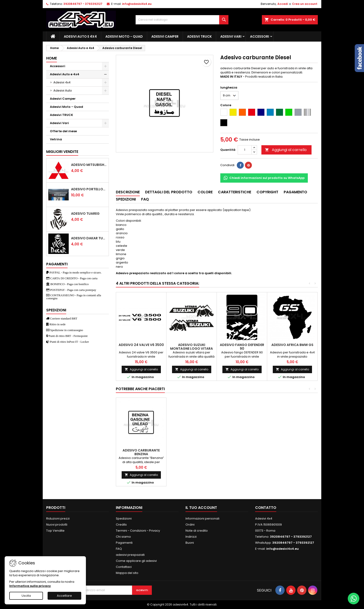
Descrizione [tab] (128, 192)
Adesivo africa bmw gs (292, 345)
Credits (121, 525)
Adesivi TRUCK (199, 36)
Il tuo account (201, 508)
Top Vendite (55, 531)
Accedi (283, 4)
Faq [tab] (145, 199)
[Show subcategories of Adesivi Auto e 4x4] (105, 74)
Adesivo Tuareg (85, 214)
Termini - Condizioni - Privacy (138, 531)
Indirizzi (191, 537)
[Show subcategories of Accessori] (105, 66)
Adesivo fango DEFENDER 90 (242, 347)
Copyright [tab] (267, 192)
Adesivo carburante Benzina (141, 452)
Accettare (64, 596)
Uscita (26, 596)
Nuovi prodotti (57, 525)
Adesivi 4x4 (62, 82)
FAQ (119, 549)
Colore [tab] (205, 192)
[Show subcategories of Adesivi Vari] (105, 123)
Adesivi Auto (63, 91)
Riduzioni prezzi (58, 518)
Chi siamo (123, 537)
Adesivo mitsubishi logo (89, 165)
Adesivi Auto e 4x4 (80, 36)
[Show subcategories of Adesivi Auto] (105, 91)
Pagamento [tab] (295, 192)
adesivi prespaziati (130, 555)
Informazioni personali (202, 518)
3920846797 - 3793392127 (83, 4)
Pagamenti (124, 543)
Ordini (190, 525)
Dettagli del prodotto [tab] (169, 192)
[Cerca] (182, 20)
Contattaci (124, 567)
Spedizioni (124, 518)
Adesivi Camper (165, 36)
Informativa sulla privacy (30, 586)
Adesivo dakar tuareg (89, 238)
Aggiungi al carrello (286, 150)
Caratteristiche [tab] (235, 192)
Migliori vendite (62, 152)
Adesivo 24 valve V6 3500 (141, 345)
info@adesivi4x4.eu (137, 4)
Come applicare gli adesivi (136, 561)
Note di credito (197, 531)
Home (52, 58)
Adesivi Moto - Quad (124, 36)
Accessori (260, 36)
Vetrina (56, 139)
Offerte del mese (63, 131)
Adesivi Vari (231, 36)
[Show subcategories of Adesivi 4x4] (105, 82)
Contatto (266, 508)
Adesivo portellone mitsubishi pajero (89, 189)
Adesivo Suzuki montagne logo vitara (192, 347)
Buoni (190, 543)
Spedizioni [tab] (126, 199)
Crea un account (305, 4)
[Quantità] (245, 150)
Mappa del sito (127, 573)
